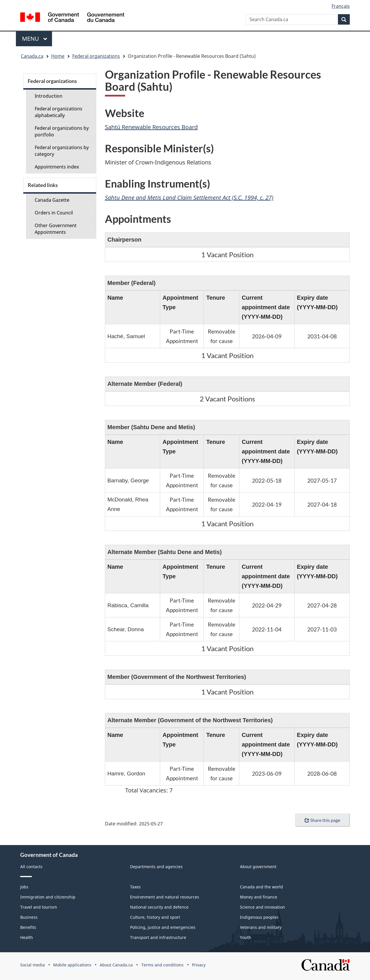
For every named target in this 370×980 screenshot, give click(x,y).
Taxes (135, 887)
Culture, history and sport (155, 917)
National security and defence (159, 907)
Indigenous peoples (259, 917)
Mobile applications (72, 965)
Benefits (28, 927)
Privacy (199, 965)
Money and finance (259, 897)
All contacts (31, 867)
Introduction (49, 96)
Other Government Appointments (56, 229)
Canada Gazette (52, 200)
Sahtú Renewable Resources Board (151, 127)
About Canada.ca (116, 965)
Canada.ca (32, 56)
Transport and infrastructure (158, 937)
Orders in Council (54, 213)
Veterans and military (261, 927)
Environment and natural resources (165, 897)
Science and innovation (262, 907)
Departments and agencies (156, 867)
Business (29, 917)
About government (258, 867)
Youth (246, 937)
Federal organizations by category (62, 151)
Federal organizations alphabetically (59, 112)
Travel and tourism (39, 907)
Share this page (322, 820)
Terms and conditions (162, 965)
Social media (33, 965)
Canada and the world (261, 887)
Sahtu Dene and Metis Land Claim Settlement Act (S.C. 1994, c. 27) (189, 198)
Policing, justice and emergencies (163, 927)
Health (27, 937)
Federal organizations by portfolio (62, 131)
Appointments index (57, 167)
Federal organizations (96, 56)
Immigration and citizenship (48, 897)
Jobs (24, 887)
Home (58, 56)
